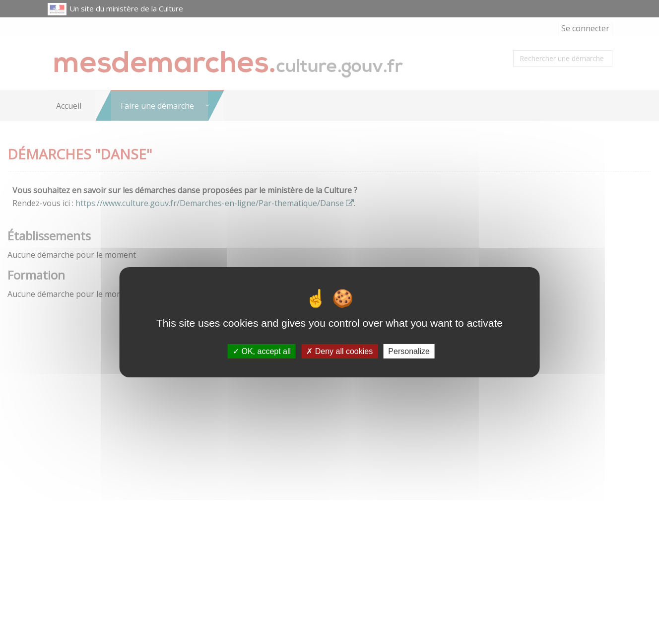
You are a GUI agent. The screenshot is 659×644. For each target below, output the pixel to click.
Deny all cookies (339, 351)
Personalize (409, 351)
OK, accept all (262, 351)
